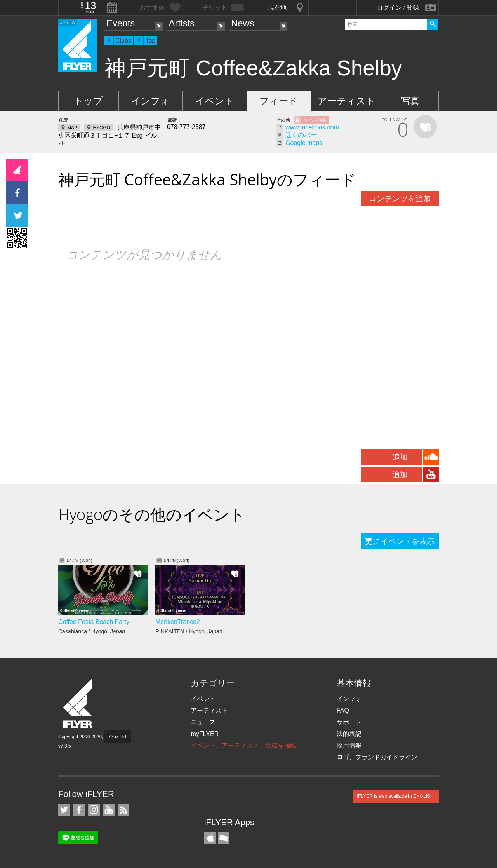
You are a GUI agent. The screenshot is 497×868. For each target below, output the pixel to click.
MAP (72, 128)
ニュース (203, 722)
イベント (215, 101)
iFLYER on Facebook (79, 810)
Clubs (123, 41)
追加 (400, 457)
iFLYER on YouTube (109, 810)
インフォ (151, 101)
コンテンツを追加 (400, 199)
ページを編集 (315, 120)
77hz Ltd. (118, 737)
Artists (182, 23)
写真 (410, 101)
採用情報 (349, 745)
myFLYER (205, 734)
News (243, 23)
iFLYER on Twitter (64, 810)
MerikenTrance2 (178, 622)
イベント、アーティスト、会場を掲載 (243, 745)
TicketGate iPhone (224, 838)
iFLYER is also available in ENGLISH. (396, 796)
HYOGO (102, 128)
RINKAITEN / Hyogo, (189, 631)
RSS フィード (123, 810)
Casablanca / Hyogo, (92, 631)
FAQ (343, 710)
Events (121, 23)
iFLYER (78, 704)
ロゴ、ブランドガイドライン (377, 757)
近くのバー (301, 135)
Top (150, 41)
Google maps (304, 143)
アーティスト (347, 101)
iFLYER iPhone (210, 838)
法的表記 (349, 734)
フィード (279, 101)
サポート (349, 722)
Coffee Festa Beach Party (94, 622)
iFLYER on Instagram (94, 810)
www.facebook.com (312, 127)
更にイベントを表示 (400, 541)
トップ (88, 101)
